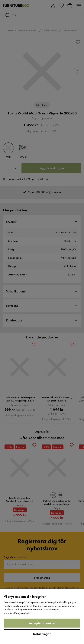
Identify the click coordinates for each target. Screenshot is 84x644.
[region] (42, 616)
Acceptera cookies (42, 623)
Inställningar (42, 634)
